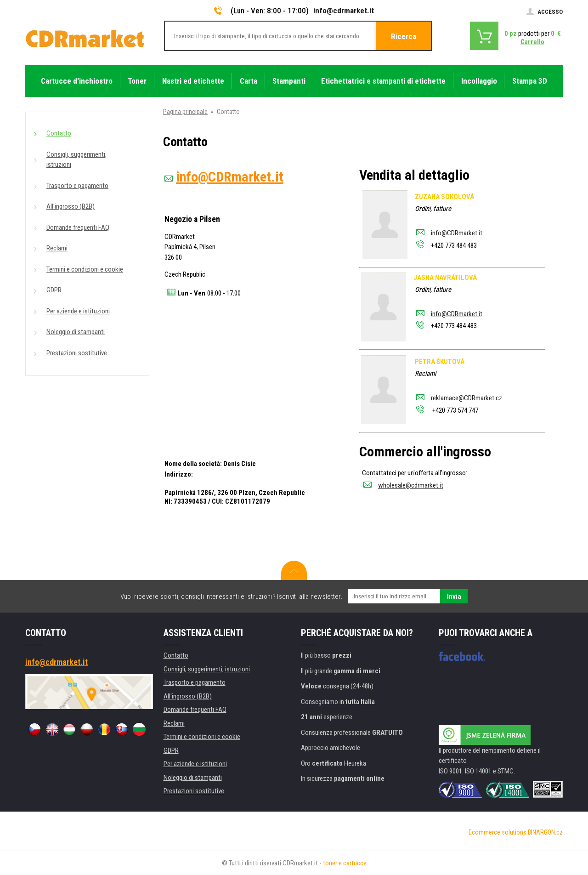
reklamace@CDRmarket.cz (466, 398)
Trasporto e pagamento (77, 186)
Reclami (57, 248)
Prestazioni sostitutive (77, 353)
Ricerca (404, 36)
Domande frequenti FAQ (78, 227)
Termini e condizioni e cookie (85, 269)
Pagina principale (185, 112)
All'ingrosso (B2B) (71, 206)
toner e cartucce (345, 863)
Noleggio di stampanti (76, 332)
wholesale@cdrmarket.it (411, 485)
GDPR (54, 290)
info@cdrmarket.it (344, 11)
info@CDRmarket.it (457, 233)
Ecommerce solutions (498, 832)
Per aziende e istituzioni (78, 311)
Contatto (59, 133)
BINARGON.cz (545, 832)
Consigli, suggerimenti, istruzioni (76, 160)
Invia (454, 597)
